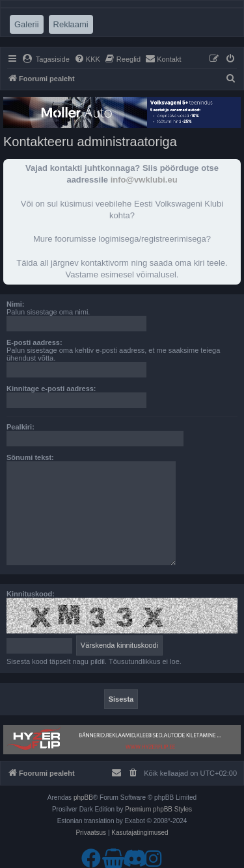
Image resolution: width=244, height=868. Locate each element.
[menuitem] (46, 59)
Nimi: (16, 304)
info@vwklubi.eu (144, 180)
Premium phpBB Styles (158, 809)
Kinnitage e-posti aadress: (51, 389)
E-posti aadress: (34, 342)
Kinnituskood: (31, 594)
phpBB (83, 798)
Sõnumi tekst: (30, 457)
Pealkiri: (20, 427)
